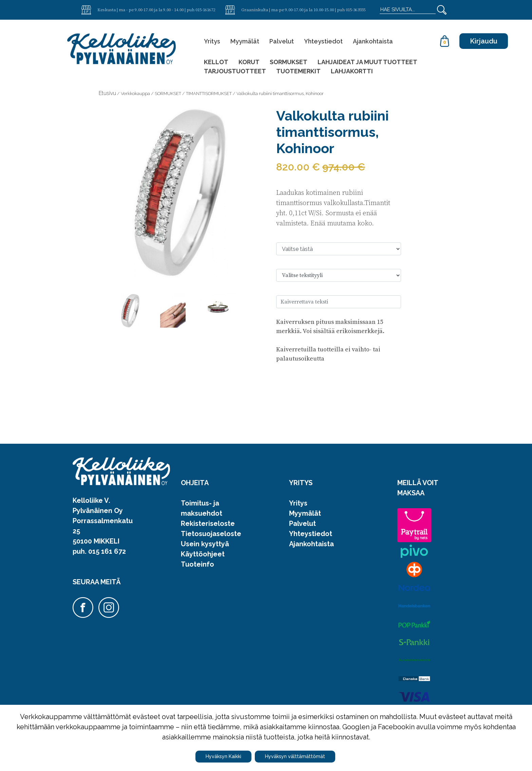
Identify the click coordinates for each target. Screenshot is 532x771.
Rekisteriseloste (208, 524)
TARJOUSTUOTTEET (235, 71)
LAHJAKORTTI (352, 71)
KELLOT (216, 62)
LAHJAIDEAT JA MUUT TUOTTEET (367, 62)
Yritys (212, 41)
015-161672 (205, 10)
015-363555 (356, 10)
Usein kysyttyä (205, 544)
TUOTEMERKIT (298, 71)
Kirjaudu (484, 41)
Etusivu (107, 93)
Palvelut (282, 41)
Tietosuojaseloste (211, 534)
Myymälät (245, 41)
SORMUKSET (289, 62)
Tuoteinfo (197, 564)
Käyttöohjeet (203, 554)
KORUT (249, 62)
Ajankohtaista (373, 41)
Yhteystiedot (323, 41)
